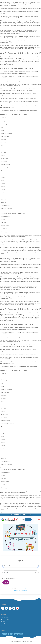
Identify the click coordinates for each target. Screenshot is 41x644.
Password (7, 572)
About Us (3, 624)
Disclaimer (4, 622)
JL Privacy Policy (6, 620)
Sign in (6, 582)
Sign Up (27, 589)
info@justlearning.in (12, 634)
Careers (3, 626)
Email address (8, 566)
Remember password (10, 578)
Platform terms (5, 618)
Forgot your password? (21, 591)
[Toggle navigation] (39, 520)
